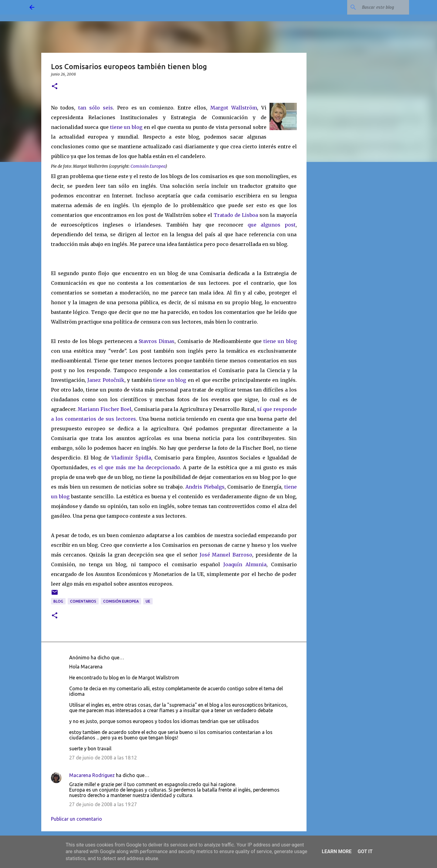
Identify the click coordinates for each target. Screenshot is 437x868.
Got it (365, 851)
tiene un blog (126, 127)
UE (148, 601)
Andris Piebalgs (205, 487)
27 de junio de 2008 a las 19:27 (103, 804)
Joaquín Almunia (245, 564)
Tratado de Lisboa (237, 215)
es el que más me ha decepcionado (135, 467)
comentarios (83, 601)
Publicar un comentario (76, 819)
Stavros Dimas (157, 341)
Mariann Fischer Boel (105, 409)
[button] (55, 87)
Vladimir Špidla (131, 458)
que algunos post (271, 225)
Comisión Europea (121, 601)
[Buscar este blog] (377, 7)
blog (58, 601)
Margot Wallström (234, 108)
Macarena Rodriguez (92, 775)
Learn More (337, 851)
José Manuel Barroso (226, 555)
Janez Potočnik (106, 380)
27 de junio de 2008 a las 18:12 (103, 758)
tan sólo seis (96, 108)
